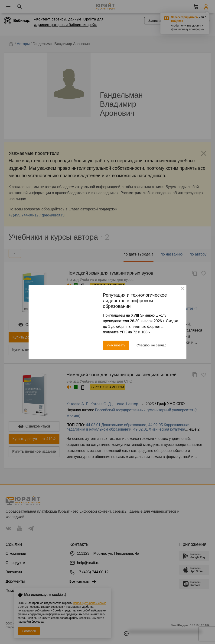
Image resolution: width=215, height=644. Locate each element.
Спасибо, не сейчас (151, 345)
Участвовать (116, 345)
